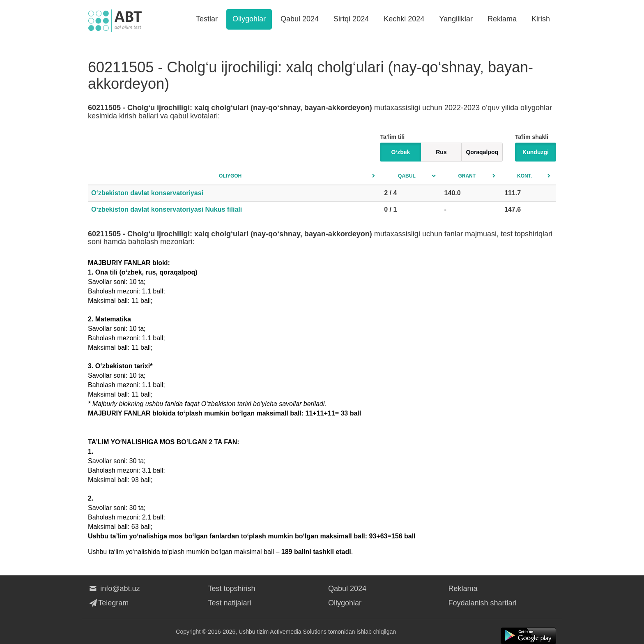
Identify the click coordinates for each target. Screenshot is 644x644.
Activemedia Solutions (298, 632)
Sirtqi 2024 (351, 19)
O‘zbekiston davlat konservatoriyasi (147, 193)
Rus (441, 152)
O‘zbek (400, 152)
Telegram (108, 603)
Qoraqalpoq (482, 152)
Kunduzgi (536, 152)
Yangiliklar (456, 19)
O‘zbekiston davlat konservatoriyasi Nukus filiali (167, 209)
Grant (467, 176)
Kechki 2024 (404, 19)
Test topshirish (232, 589)
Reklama (502, 19)
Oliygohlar (249, 19)
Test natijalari (230, 603)
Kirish (541, 19)
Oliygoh (230, 176)
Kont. (524, 176)
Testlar (207, 19)
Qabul (407, 176)
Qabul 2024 (300, 19)
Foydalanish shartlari (483, 603)
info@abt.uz (114, 589)
